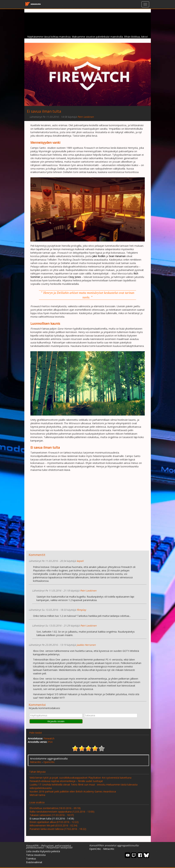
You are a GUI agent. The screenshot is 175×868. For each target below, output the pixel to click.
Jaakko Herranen (86, 645)
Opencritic (49, 762)
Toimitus (31, 859)
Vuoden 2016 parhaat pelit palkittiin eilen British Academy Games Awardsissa (73, 791)
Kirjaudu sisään (56, 721)
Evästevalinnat (34, 862)
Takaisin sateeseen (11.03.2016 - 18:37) (52, 815)
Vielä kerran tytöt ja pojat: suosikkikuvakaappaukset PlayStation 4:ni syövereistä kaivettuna (80, 778)
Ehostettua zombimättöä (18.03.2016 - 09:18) (55, 808)
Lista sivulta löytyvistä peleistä (43, 851)
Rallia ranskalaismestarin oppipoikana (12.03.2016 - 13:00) (62, 812)
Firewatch (49, 738)
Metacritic (36, 762)
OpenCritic (95, 849)
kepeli (80, 561)
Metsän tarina (37, 795)
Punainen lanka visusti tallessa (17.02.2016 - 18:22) (58, 829)
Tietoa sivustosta (36, 855)
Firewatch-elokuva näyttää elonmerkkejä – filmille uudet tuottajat (66, 781)
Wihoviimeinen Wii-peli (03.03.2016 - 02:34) (53, 825)
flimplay (81, 610)
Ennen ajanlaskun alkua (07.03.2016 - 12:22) (54, 822)
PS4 (50, 742)
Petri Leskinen (86, 117)
